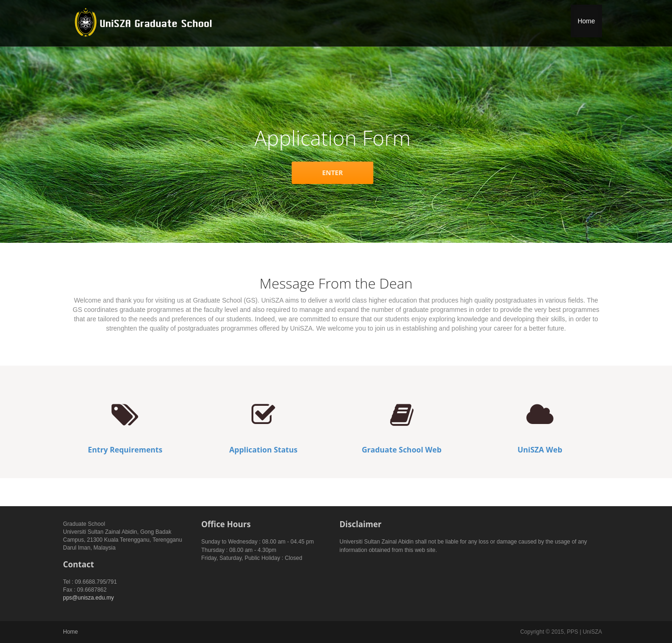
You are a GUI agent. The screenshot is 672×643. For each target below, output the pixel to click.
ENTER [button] (332, 173)
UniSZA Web (540, 450)
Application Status (263, 450)
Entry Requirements (125, 450)
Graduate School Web (402, 450)
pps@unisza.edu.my (88, 598)
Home (586, 21)
